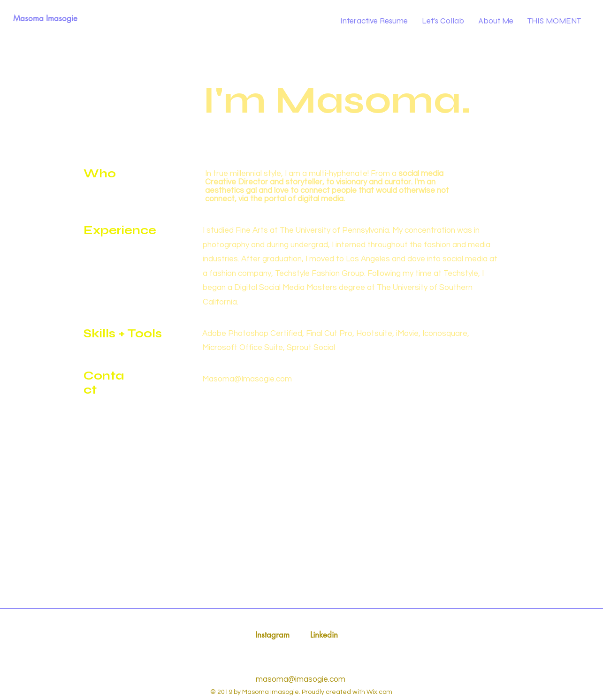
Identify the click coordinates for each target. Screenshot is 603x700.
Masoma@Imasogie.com (247, 379)
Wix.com (379, 692)
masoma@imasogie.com (301, 679)
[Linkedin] (324, 635)
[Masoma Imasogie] (45, 19)
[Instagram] (272, 635)
